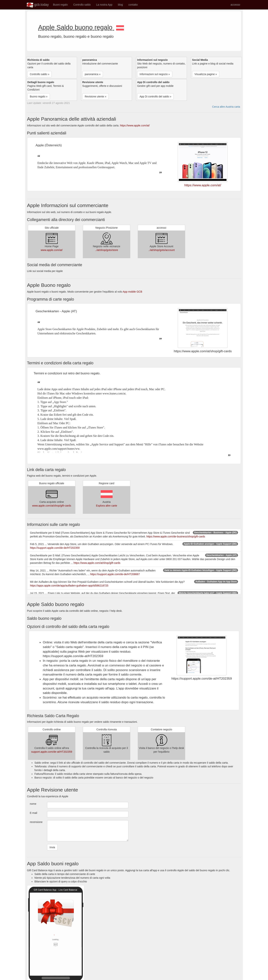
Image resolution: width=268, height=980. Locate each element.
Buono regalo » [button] (39, 96)
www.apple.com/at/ (52, 250)
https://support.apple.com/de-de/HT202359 (55, 548)
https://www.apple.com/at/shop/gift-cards (97, 563)
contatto (133, 5)
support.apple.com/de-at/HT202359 (52, 752)
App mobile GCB (133, 292)
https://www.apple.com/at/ (135, 125)
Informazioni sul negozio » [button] (155, 74)
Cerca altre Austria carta (226, 107)
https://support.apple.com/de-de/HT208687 (115, 574)
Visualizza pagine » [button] (206, 74)
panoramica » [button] (93, 74)
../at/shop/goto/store (107, 250)
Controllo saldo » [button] (40, 74)
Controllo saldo (82, 5)
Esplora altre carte (107, 506)
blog (120, 5)
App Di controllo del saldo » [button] (155, 96)
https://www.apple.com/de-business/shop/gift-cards (176, 536)
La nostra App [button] (104, 5)
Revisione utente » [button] (95, 96)
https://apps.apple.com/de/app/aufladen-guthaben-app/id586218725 (69, 586)
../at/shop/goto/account (162, 250)
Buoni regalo (60, 5)
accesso (235, 5)
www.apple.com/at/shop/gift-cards (52, 506)
